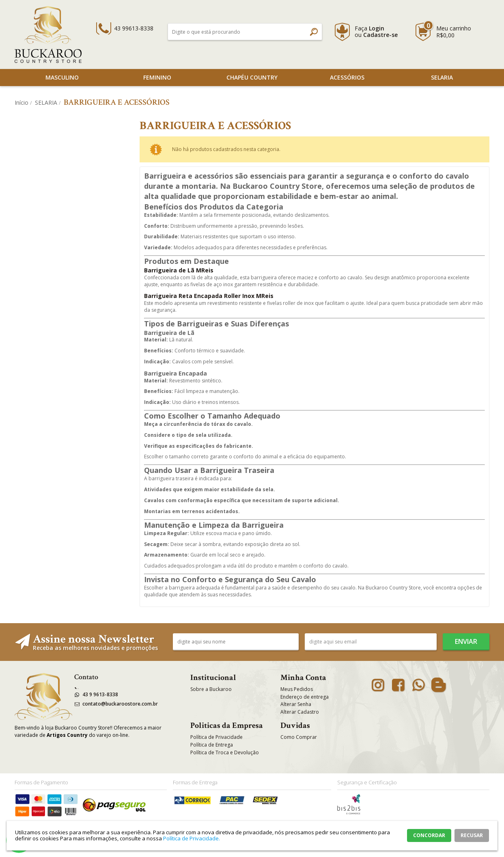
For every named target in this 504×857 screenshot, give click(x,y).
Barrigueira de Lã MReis (179, 270)
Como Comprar (299, 737)
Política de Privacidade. (192, 838)
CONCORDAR (429, 835)
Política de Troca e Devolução (225, 752)
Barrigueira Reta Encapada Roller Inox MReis (209, 296)
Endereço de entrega (305, 697)
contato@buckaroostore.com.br (120, 704)
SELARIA (442, 77)
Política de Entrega (212, 745)
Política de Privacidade (216, 737)
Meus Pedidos (297, 689)
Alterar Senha (296, 704)
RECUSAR (472, 835)
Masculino (62, 77)
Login (377, 28)
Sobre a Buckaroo (211, 689)
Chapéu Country (252, 77)
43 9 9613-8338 (100, 694)
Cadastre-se (380, 35)
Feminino (157, 77)
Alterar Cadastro (300, 712)
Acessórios (347, 77)
